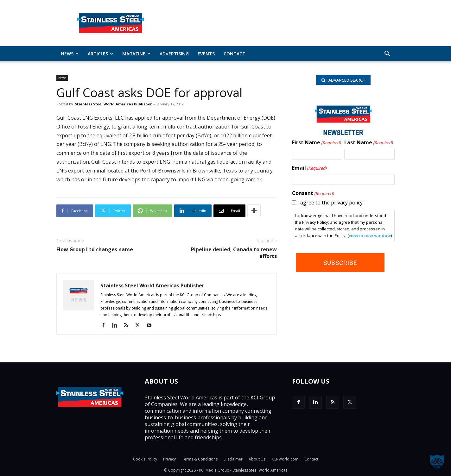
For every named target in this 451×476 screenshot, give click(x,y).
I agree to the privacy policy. (330, 203)
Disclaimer (233, 459)
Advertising (174, 54)
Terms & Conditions (200, 459)
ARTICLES (100, 54)
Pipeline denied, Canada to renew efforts (234, 253)
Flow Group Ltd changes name (95, 250)
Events (206, 54)
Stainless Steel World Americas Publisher (113, 104)
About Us (257, 459)
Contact (235, 54)
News (70, 54)
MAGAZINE (136, 54)
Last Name (368, 143)
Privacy (169, 459)
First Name (316, 143)
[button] (387, 54)
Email (309, 169)
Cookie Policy (145, 459)
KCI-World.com (285, 459)
